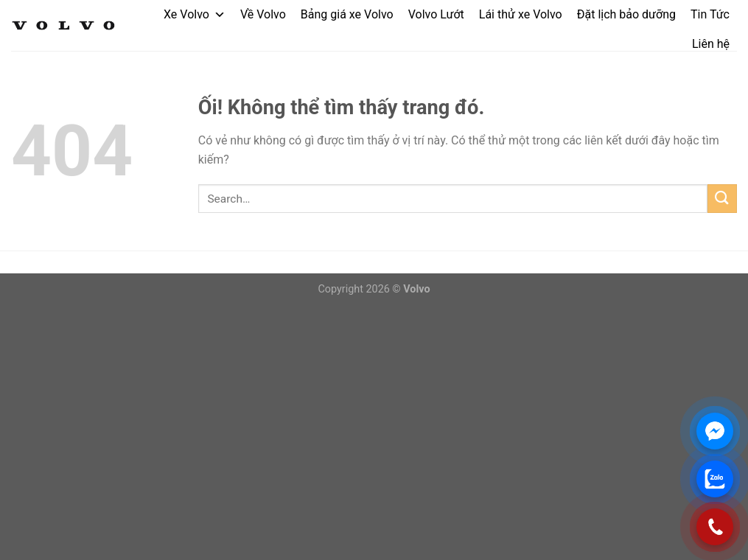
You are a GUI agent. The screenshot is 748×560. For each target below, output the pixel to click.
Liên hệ (711, 44)
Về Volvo (263, 14)
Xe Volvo (195, 14)
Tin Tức (710, 14)
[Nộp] (722, 199)
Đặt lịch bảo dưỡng (626, 14)
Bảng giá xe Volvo (347, 14)
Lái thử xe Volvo (521, 14)
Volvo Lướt (436, 14)
